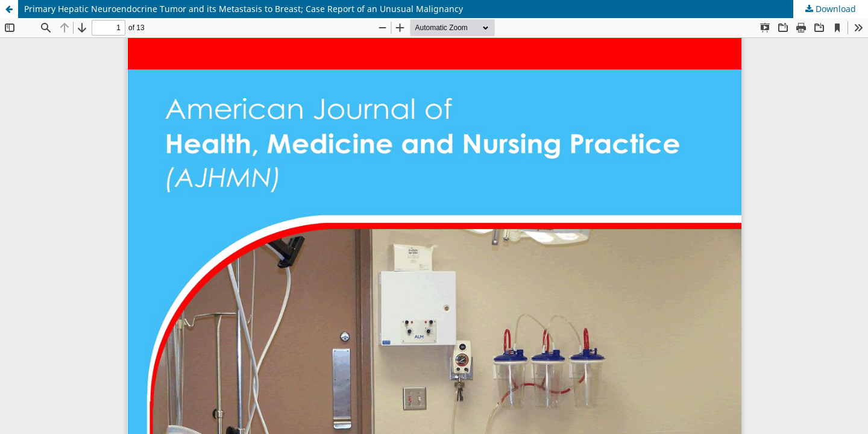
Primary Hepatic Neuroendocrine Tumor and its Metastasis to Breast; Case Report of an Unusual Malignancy (244, 9)
